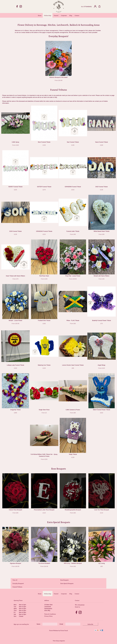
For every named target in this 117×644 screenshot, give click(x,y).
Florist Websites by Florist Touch (59, 630)
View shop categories (59, 641)
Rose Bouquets (64, 580)
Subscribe (90, 624)
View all (15, 580)
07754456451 (88, 7)
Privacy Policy (48, 616)
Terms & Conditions (50, 614)
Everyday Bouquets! (18, 583)
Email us (77, 607)
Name (39, 624)
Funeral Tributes (17, 587)
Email (61, 624)
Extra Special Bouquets (67, 583)
